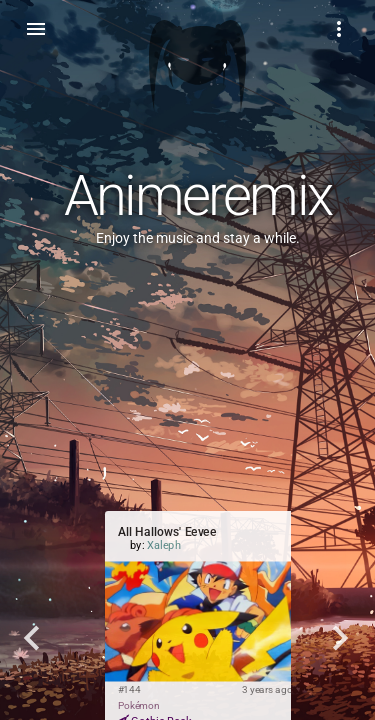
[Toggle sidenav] (36, 28)
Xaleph (164, 545)
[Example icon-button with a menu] (339, 28)
